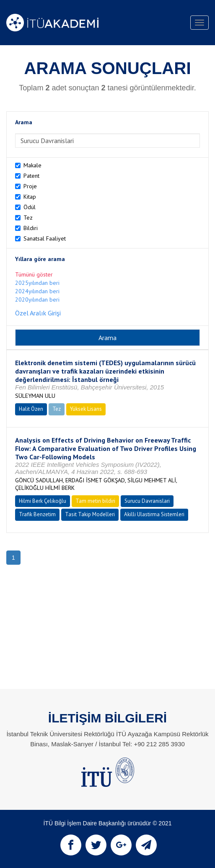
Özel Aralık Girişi (38, 313)
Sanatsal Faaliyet (45, 238)
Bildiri (31, 228)
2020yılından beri (37, 300)
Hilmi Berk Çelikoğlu (43, 501)
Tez (28, 218)
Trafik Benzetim (37, 514)
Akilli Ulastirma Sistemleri (154, 514)
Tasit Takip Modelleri (90, 514)
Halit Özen (31, 409)
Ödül (30, 207)
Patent (31, 176)
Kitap (30, 197)
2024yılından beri (37, 291)
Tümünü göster (34, 274)
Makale (32, 165)
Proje (30, 186)
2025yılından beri (37, 283)
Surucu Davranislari (147, 501)
